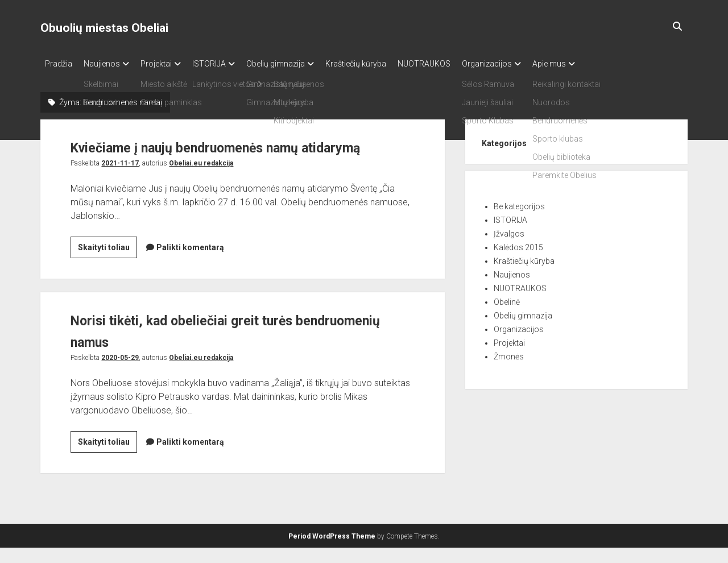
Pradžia (59, 64)
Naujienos (107, 64)
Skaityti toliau (107, 267)
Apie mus (595, 64)
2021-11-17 (120, 181)
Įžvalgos (509, 230)
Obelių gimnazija (298, 64)
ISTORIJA (226, 64)
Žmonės (509, 353)
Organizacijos (527, 64)
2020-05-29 (120, 376)
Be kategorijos (519, 203)
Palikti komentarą (190, 266)
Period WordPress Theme (332, 552)
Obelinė (507, 299)
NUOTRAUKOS (458, 64)
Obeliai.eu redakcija (201, 181)
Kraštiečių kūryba (384, 64)
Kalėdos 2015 (518, 244)
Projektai (167, 64)
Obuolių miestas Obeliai (104, 28)
